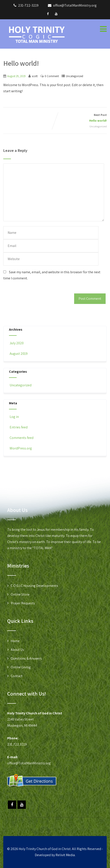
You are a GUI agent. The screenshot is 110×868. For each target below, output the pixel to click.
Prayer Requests (23, 603)
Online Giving (21, 667)
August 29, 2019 (16, 76)
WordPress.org (20, 448)
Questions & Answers (26, 658)
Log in (14, 417)
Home (15, 641)
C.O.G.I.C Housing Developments (34, 586)
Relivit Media (65, 855)
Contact (17, 676)
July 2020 (17, 343)
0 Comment (52, 76)
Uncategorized (74, 76)
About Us (17, 650)
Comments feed (21, 438)
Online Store (20, 594)
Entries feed (18, 427)
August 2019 (19, 354)
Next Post (81, 118)
